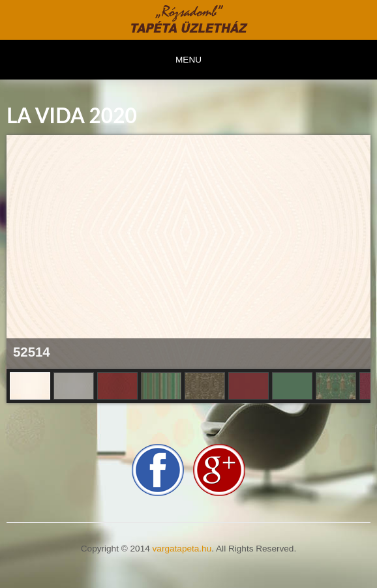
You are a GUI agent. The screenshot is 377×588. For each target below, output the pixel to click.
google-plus (219, 470)
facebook (158, 470)
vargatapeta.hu (182, 549)
